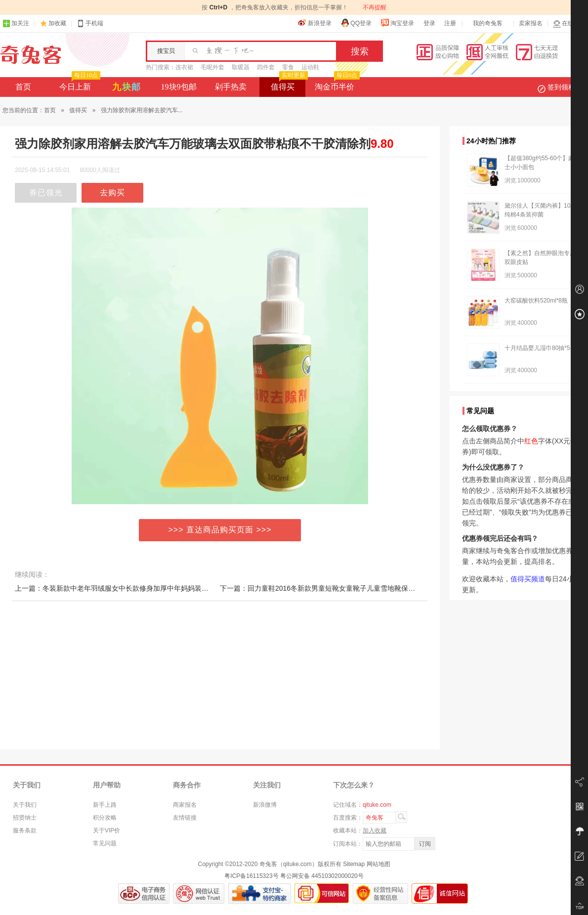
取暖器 (241, 67)
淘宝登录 (397, 23)
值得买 (288, 84)
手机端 (90, 23)
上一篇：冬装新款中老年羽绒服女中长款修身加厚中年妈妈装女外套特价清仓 (132, 588)
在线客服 (569, 23)
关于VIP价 (106, 830)
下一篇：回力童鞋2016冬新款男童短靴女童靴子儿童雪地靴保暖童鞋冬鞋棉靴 (338, 588)
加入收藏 (375, 830)
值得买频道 (528, 579)
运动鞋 (310, 67)
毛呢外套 (212, 67)
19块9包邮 (179, 87)
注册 (450, 23)
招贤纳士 (25, 818)
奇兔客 (31, 55)
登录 (429, 23)
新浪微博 (265, 805)
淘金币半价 (336, 84)
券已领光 (46, 193)
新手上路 (105, 805)
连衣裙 (184, 67)
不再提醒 (375, 7)
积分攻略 (105, 818)
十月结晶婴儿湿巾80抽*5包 (540, 348)
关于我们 (25, 805)
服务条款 (25, 830)
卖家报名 (531, 23)
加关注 (16, 23)
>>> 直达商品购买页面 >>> (220, 530)
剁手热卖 (231, 87)
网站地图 (378, 864)
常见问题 (105, 843)
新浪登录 (315, 23)
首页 (23, 87)
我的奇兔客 (488, 23)
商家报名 (185, 805)
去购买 (112, 193)
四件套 (266, 67)
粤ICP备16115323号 (251, 876)
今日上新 (79, 84)
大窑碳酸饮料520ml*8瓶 (536, 301)
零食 (288, 67)
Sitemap (354, 864)
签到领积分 (561, 87)
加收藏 (57, 23)
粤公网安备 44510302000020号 (322, 876)
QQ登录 (356, 23)
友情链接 (185, 818)
